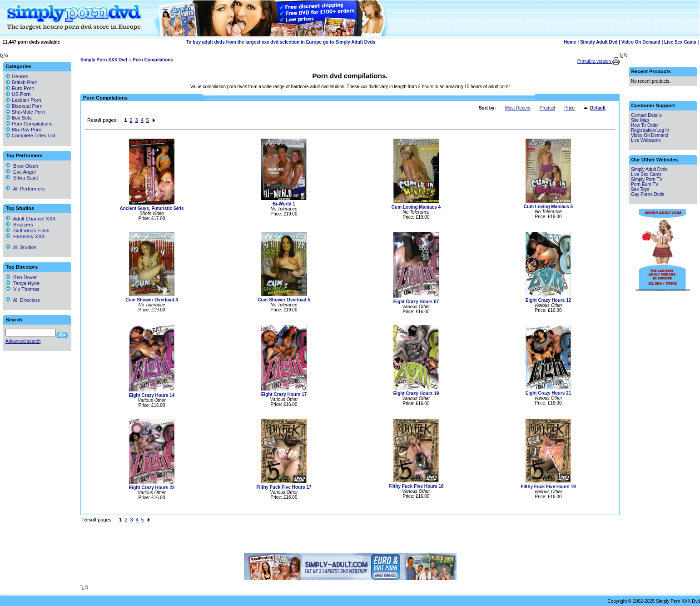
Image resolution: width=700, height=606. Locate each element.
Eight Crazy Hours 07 (416, 302)
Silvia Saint (22, 178)
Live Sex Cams (680, 42)
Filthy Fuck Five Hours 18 (416, 486)
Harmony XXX (25, 236)
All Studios (21, 247)
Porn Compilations (153, 60)
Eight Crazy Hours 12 (549, 300)
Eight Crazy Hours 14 (152, 395)
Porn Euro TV (645, 184)
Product (547, 108)
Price (569, 108)
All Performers (25, 189)
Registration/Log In (650, 130)
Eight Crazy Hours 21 (549, 393)
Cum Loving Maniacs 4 (416, 207)
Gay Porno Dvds (648, 194)
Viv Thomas (22, 289)
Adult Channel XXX (31, 219)
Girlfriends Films (27, 230)
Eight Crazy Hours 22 (152, 488)
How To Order (645, 125)
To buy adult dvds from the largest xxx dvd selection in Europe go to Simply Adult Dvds (281, 42)
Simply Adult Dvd (599, 42)
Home (570, 42)
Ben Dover (21, 277)
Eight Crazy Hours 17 (284, 394)
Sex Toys (640, 189)
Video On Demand (641, 42)
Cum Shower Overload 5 (284, 300)
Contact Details (646, 115)
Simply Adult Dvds (649, 169)
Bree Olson (22, 166)
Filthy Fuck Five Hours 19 (548, 487)
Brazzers (19, 225)
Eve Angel (21, 172)
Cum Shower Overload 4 (152, 300)
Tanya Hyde (22, 283)
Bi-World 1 (284, 204)
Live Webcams (646, 140)
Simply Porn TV (647, 179)
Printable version (595, 61)
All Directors (23, 300)
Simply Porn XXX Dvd (104, 60)
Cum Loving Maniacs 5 (548, 207)
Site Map (640, 120)
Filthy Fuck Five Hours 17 (284, 487)
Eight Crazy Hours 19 (416, 393)
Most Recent (518, 108)
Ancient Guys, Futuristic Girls (151, 208)
